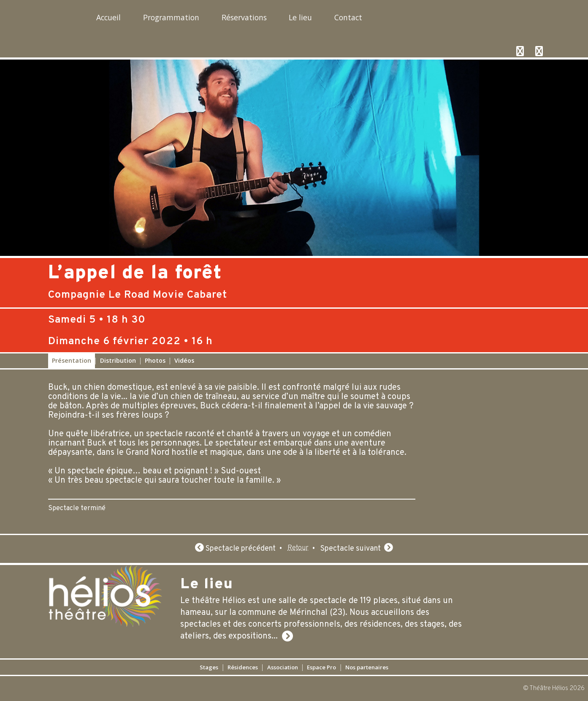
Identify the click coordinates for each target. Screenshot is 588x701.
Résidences (227, 667)
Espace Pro (331, 667)
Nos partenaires (390, 667)
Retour (298, 549)
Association (280, 667)
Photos (155, 360)
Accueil (116, 19)
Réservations (291, 19)
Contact (424, 19)
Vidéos (184, 360)
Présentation (72, 360)
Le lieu (363, 19)
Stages (182, 667)
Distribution (118, 360)
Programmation (197, 19)
